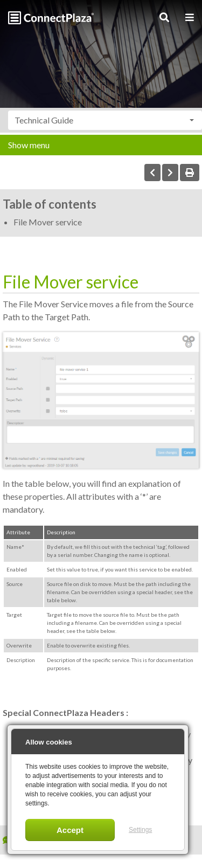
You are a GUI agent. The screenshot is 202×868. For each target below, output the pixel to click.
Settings (140, 830)
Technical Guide (44, 120)
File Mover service (48, 222)
